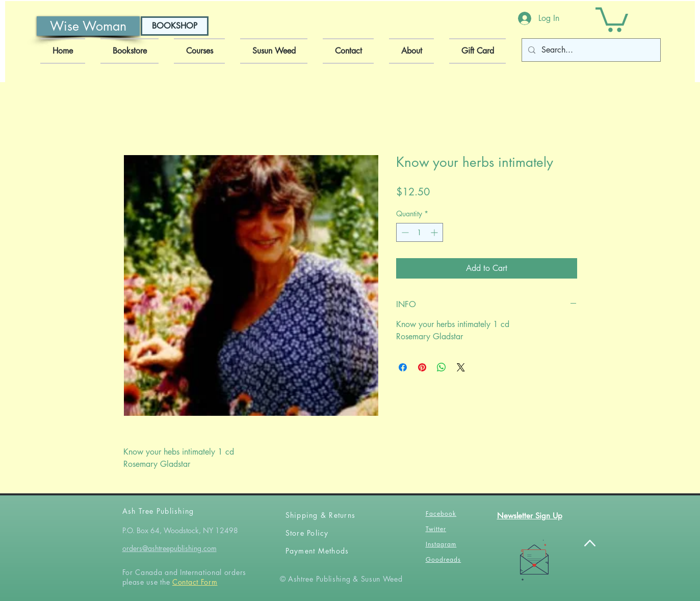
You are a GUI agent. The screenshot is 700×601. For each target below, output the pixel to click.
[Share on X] (461, 367)
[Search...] (590, 50)
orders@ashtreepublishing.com (170, 548)
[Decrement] (404, 232)
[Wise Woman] (88, 26)
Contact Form (195, 582)
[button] (612, 18)
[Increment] (435, 232)
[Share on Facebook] (403, 367)
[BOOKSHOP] (175, 26)
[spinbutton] (420, 232)
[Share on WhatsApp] (442, 367)
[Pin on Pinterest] (422, 367)
